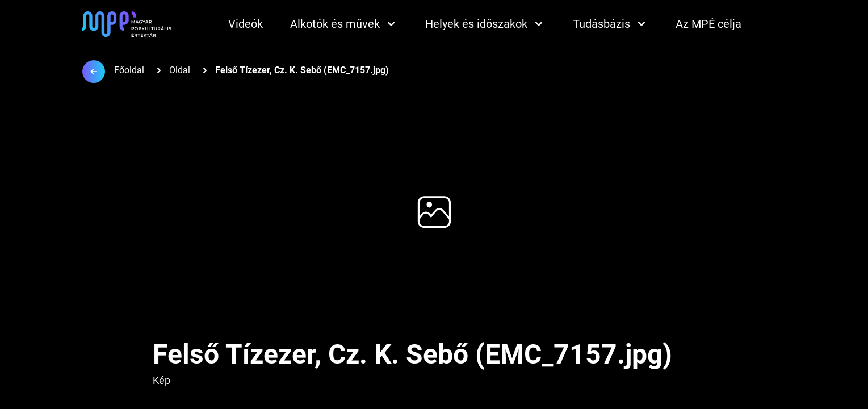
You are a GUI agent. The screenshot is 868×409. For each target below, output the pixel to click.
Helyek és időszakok (485, 24)
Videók (246, 24)
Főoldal (129, 70)
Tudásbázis (611, 24)
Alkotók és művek (344, 24)
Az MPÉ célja (708, 24)
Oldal (180, 70)
